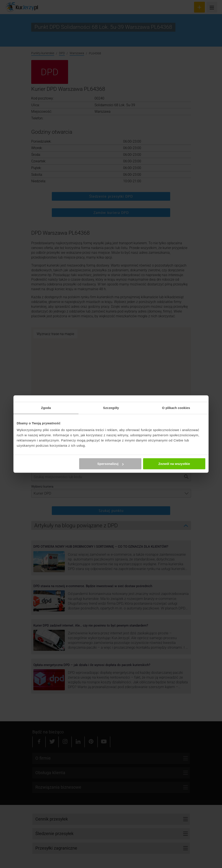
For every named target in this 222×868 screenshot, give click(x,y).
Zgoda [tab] (46, 408)
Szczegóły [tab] (111, 408)
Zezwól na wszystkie (174, 464)
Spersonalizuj (111, 464)
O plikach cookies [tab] (176, 408)
